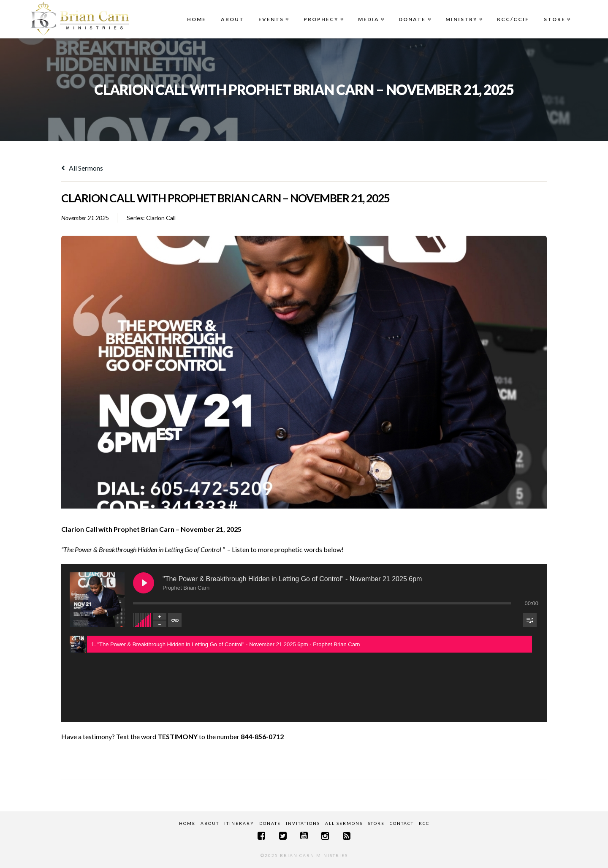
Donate (414, 11)
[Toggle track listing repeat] (175, 620)
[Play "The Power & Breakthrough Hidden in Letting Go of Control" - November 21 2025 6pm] (144, 583)
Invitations (303, 823)
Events (273, 11)
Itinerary (239, 823)
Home (197, 19)
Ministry (463, 11)
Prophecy (323, 11)
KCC (424, 823)
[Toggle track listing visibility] (530, 620)
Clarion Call (161, 218)
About (232, 19)
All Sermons (82, 168)
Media (370, 11)
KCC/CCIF (513, 19)
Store (556, 11)
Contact (402, 823)
